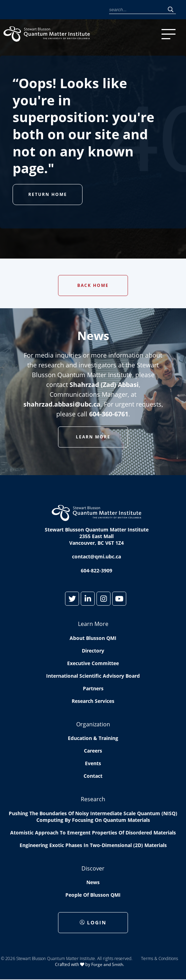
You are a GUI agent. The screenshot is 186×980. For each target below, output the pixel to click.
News (93, 882)
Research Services (93, 701)
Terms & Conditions (159, 958)
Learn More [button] (93, 437)
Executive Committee (93, 663)
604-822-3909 (96, 570)
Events (93, 763)
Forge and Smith (107, 964)
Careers (93, 751)
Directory (93, 651)
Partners (93, 688)
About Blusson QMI (93, 638)
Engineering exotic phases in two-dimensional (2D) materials (93, 845)
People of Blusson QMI (93, 895)
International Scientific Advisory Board (93, 676)
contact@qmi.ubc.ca (96, 556)
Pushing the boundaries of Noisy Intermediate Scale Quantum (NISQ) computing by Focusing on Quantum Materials (93, 817)
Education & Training (93, 738)
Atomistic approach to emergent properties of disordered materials (93, 833)
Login (93, 922)
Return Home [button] (48, 194)
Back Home (93, 285)
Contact (93, 776)
